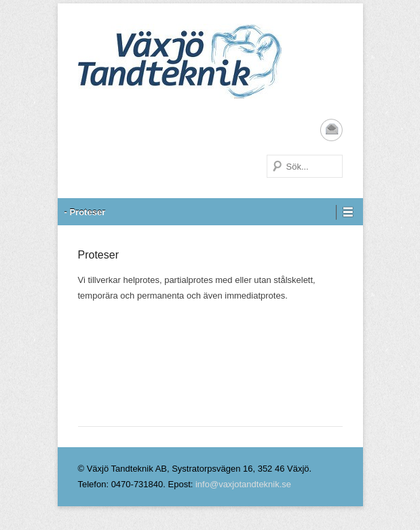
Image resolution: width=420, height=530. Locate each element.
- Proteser (85, 212)
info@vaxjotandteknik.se (243, 484)
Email (331, 130)
